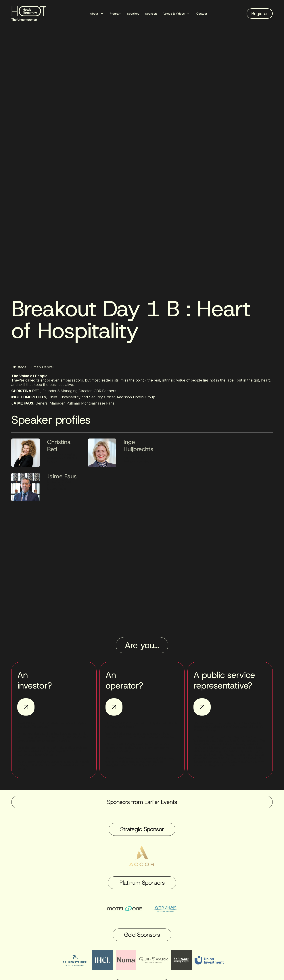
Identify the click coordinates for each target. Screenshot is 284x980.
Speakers (133, 14)
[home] (30, 14)
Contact (202, 14)
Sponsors (151, 14)
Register (260, 14)
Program (116, 14)
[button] (97, 14)
